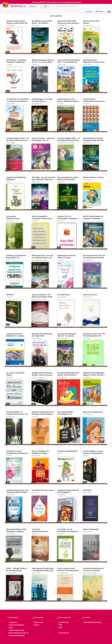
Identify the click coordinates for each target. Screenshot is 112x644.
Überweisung (38, 622)
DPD (60, 628)
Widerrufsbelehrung (16, 630)
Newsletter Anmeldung (16, 636)
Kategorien (33, 6)
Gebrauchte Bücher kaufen (92, 622)
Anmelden (89, 12)
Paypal (36, 625)
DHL (60, 625)
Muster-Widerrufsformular (18, 633)
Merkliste (100, 12)
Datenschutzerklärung (16, 625)
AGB (10, 628)
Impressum (12, 622)
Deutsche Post (63, 622)
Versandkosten (63, 633)
